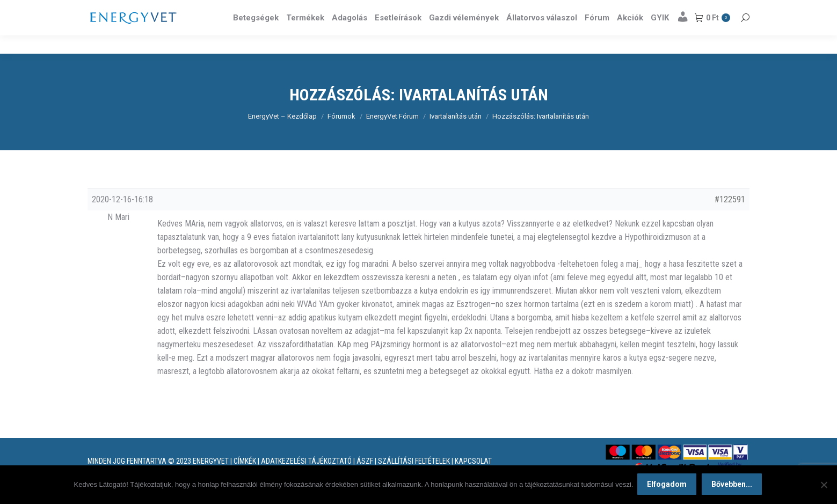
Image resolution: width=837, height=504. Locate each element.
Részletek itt (722, 10)
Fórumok (341, 136)
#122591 (730, 219)
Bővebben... (733, 485)
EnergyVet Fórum (392, 136)
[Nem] (824, 485)
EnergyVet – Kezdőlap (282, 136)
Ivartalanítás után (456, 136)
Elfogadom (668, 485)
